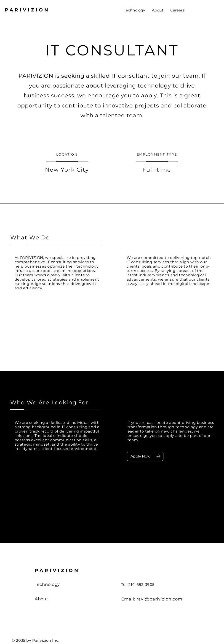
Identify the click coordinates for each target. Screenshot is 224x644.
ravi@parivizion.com (159, 599)
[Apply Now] (140, 456)
